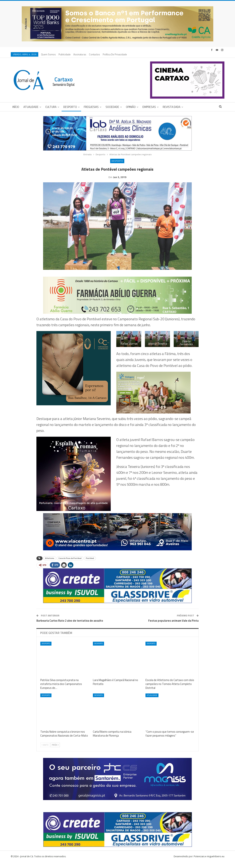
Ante (45, 751)
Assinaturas (80, 54)
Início (16, 107)
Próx (55, 751)
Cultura (51, 107)
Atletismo (50, 564)
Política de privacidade (115, 54)
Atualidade (31, 107)
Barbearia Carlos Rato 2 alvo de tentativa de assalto (70, 626)
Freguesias (91, 107)
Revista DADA (172, 107)
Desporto (70, 107)
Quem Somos (48, 54)
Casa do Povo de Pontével (70, 564)
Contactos (94, 54)
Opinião (131, 107)
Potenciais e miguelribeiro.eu (209, 862)
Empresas (149, 107)
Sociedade (112, 107)
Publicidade (65, 54)
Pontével (90, 564)
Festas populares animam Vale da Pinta (173, 626)
